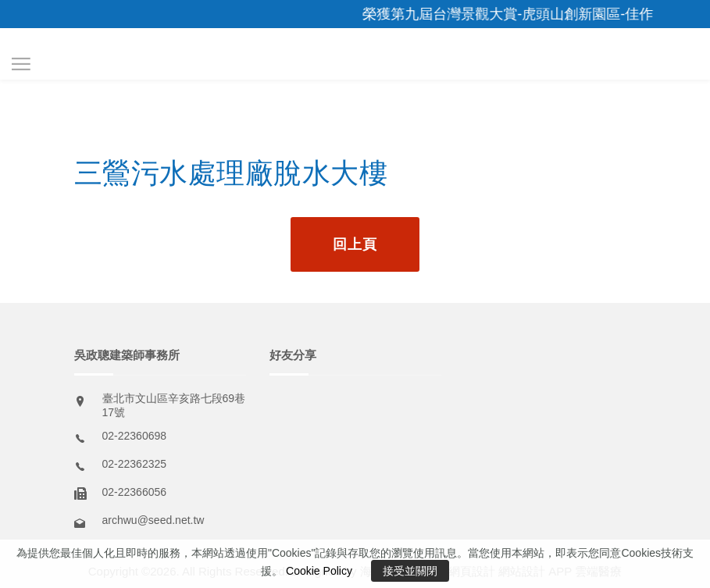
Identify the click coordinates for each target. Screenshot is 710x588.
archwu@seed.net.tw (153, 520)
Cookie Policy (319, 571)
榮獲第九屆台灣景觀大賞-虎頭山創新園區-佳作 (515, 14)
